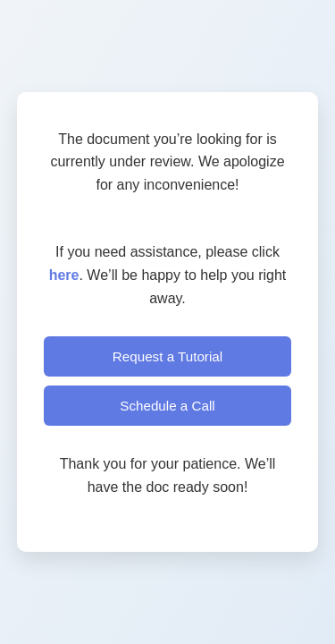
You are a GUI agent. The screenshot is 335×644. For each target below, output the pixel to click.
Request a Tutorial (167, 356)
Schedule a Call (167, 406)
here (64, 275)
